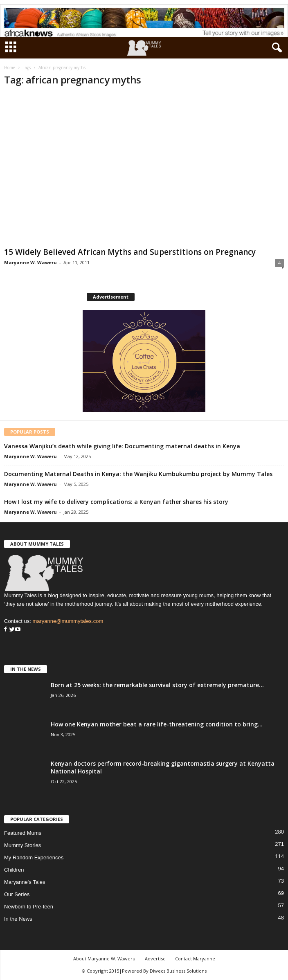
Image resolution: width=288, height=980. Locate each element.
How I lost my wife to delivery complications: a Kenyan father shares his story (116, 502)
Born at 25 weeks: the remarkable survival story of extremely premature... (157, 685)
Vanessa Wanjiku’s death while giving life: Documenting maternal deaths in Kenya (122, 446)
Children (14, 870)
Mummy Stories (22, 845)
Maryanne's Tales (25, 882)
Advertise (155, 959)
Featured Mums (23, 833)
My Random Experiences (34, 857)
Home (10, 67)
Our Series (17, 894)
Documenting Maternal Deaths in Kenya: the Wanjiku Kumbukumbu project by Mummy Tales (138, 474)
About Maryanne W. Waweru (104, 959)
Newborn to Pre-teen (29, 907)
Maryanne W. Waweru (30, 262)
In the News (18, 919)
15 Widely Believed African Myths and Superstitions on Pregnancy (130, 252)
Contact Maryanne (195, 959)
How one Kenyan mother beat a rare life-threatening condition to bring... (157, 724)
